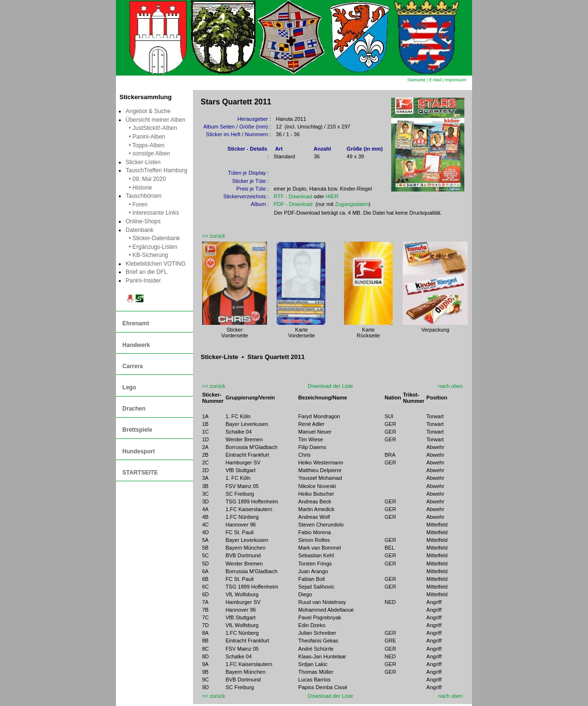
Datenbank (140, 230)
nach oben (451, 386)
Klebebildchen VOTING (156, 264)
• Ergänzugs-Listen (152, 247)
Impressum (455, 80)
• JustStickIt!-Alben (151, 128)
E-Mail (435, 80)
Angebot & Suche (148, 111)
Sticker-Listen (145, 162)
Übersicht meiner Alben (155, 120)
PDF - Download (293, 204)
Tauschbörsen (144, 196)
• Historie (139, 188)
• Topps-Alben (145, 145)
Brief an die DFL (147, 272)
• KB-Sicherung (147, 255)
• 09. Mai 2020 (146, 179)
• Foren (137, 205)
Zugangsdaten (352, 204)
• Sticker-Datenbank (153, 238)
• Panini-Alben (145, 137)
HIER (332, 196)
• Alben (148, 154)
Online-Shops (143, 221)
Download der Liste (331, 386)
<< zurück (214, 236)
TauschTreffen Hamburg (156, 170)
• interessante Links (152, 213)
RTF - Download (293, 196)
